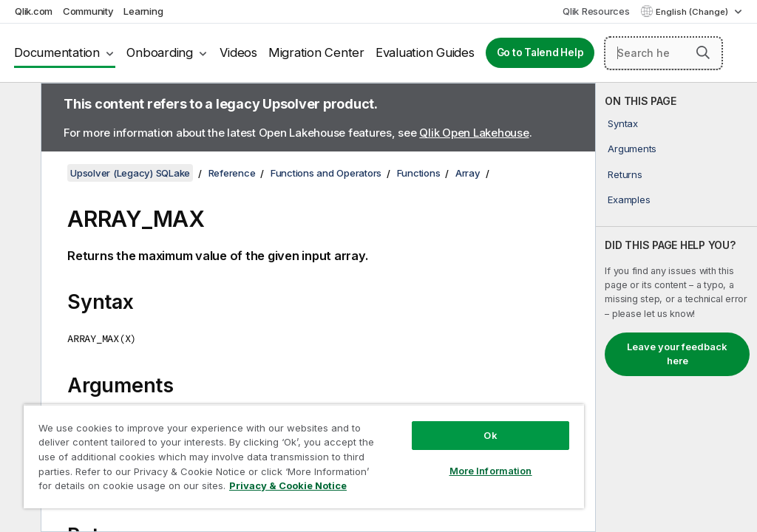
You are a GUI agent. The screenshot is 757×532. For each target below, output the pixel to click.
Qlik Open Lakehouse (474, 133)
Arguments (632, 149)
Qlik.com (34, 11)
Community (88, 11)
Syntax (623, 123)
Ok (490, 435)
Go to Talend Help (540, 52)
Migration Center (316, 52)
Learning (143, 11)
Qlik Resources (596, 11)
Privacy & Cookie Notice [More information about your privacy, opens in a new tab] (288, 485)
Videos (238, 52)
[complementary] (676, 307)
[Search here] (663, 53)
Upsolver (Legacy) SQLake (130, 173)
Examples (629, 199)
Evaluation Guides (425, 52)
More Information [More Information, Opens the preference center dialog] (491, 471)
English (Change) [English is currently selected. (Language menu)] (693, 12)
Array (468, 173)
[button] (703, 52)
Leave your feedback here (677, 354)
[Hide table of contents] (18, 106)
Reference (232, 173)
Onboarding (160, 52)
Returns (625, 174)
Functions (419, 173)
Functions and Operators (326, 173)
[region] (304, 456)
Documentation (57, 52)
